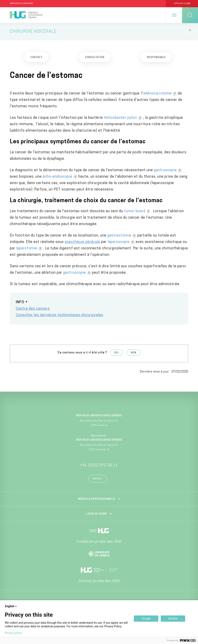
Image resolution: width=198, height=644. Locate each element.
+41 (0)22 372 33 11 (99, 465)
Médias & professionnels (96, 499)
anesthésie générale (82, 242)
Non (134, 353)
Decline (173, 618)
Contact (98, 479)
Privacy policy (13, 633)
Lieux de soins (97, 514)
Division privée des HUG (99, 581)
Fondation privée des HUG (99, 542)
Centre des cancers (33, 309)
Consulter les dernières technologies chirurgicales (60, 315)
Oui (116, 353)
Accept (146, 618)
